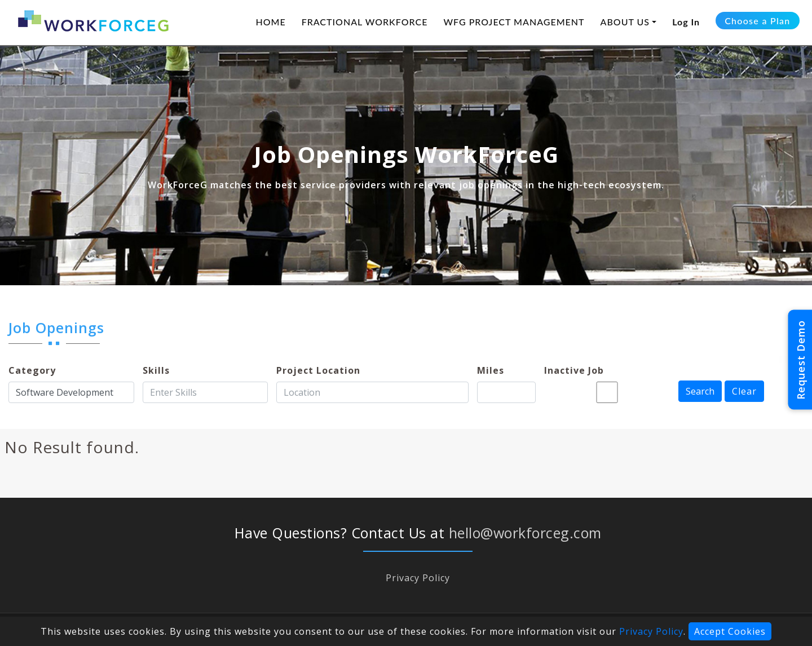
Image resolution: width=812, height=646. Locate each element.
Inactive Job (574, 370)
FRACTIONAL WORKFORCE (365, 22)
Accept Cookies (730, 631)
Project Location (318, 370)
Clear (744, 391)
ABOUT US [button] (625, 22)
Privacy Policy (418, 578)
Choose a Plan (757, 21)
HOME (270, 22)
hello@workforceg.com (525, 533)
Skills (156, 370)
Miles (491, 370)
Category (32, 370)
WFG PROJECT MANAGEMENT (514, 22)
